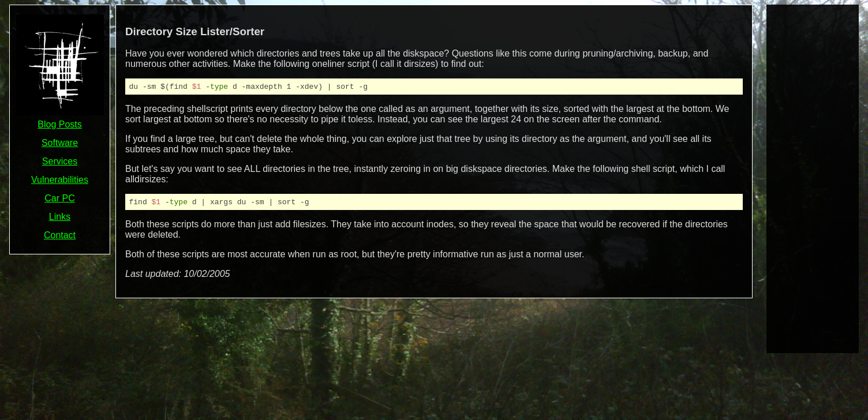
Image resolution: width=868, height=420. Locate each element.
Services (60, 161)
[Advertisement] (813, 178)
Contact (60, 235)
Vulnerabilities (60, 180)
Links (60, 217)
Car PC (59, 198)
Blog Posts (59, 124)
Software (60, 143)
